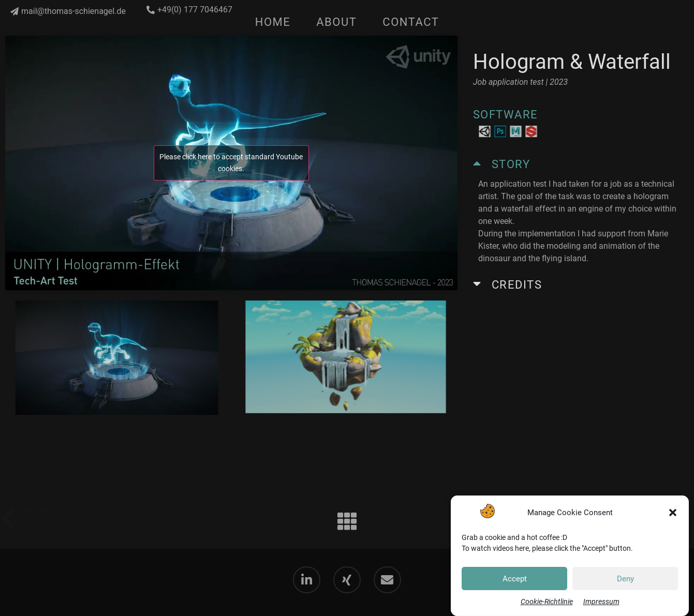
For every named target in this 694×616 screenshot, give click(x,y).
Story (511, 164)
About (336, 22)
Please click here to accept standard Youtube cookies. (231, 163)
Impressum (601, 602)
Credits (517, 285)
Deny (625, 579)
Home (273, 22)
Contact (411, 22)
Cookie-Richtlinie (547, 602)
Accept (515, 579)
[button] (673, 514)
